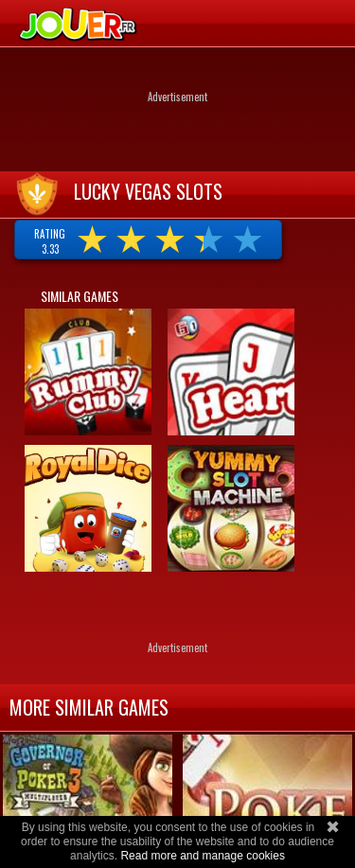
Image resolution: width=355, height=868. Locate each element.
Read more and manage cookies (202, 856)
